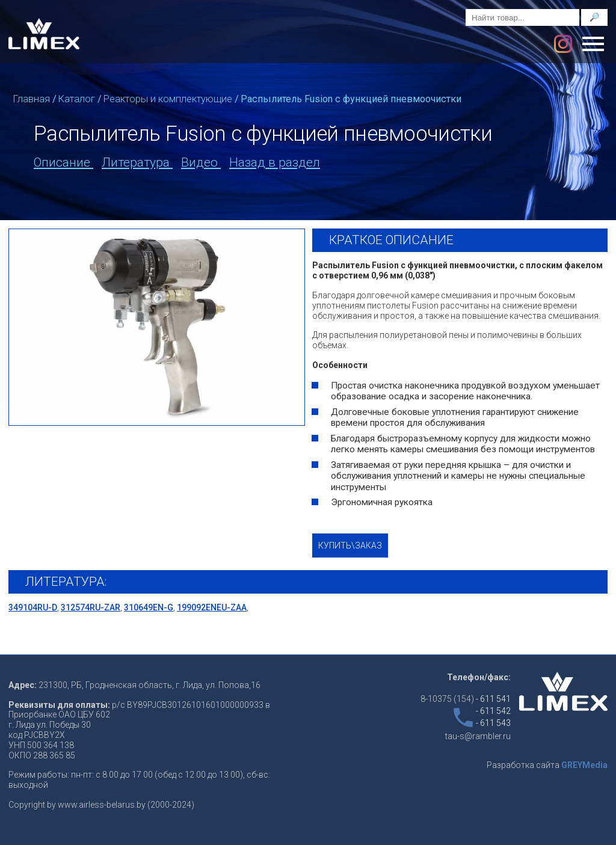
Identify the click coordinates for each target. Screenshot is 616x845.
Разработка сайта (547, 765)
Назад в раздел (275, 162)
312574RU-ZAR (91, 607)
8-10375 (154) (466, 699)
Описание (63, 162)
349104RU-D (33, 607)
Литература (137, 162)
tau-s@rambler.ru (478, 736)
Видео (201, 162)
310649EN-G (149, 607)
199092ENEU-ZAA (212, 607)
